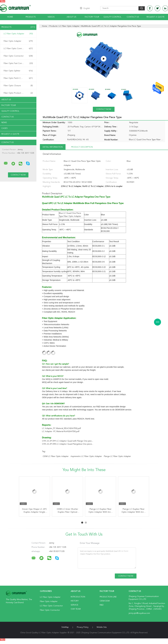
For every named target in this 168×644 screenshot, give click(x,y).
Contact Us (133, 17)
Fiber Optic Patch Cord (18, 78)
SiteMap (65, 627)
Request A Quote (156, 17)
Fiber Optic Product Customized (18, 93)
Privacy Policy (83, 627)
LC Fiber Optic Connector (18, 49)
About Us (71, 17)
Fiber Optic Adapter (18, 41)
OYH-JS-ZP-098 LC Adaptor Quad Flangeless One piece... (68, 444)
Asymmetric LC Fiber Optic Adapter (86, 456)
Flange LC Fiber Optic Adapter (117, 456)
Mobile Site (102, 627)
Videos (51, 17)
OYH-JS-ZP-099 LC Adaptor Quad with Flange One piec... (67, 441)
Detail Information (53, 147)
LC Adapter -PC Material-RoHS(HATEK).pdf (61, 431)
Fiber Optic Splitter (18, 71)
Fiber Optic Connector (18, 56)
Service (74, 605)
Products (31, 17)
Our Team (76, 609)
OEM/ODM (105, 601)
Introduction (78, 597)
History (75, 601)
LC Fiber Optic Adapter (18, 34)
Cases (4, 128)
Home (10, 17)
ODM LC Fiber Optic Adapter (56, 456)
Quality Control (112, 17)
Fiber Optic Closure (18, 86)
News (4, 123)
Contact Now (104, 109)
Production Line (108, 597)
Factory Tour (92, 17)
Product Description (82, 147)
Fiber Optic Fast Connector (18, 63)
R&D (102, 605)
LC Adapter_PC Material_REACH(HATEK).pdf (61, 428)
